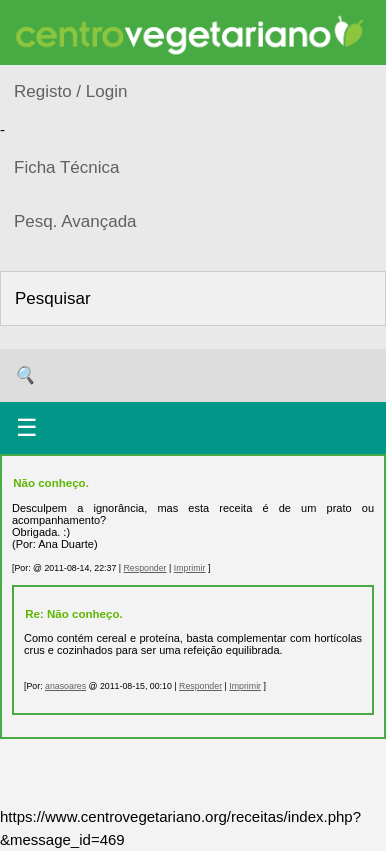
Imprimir (190, 568)
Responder (144, 568)
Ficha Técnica (67, 167)
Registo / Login (70, 91)
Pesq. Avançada (75, 221)
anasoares (65, 686)
